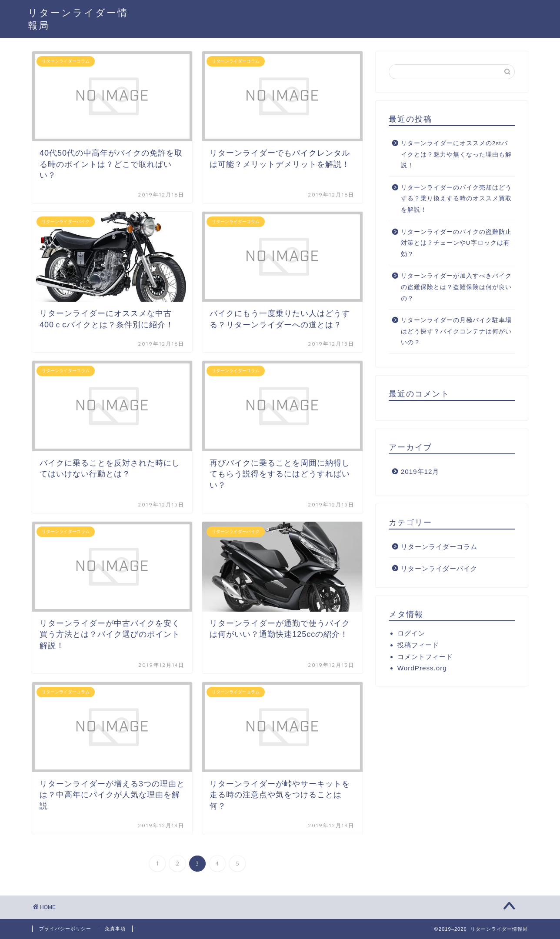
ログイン (411, 633)
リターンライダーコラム (439, 547)
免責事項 (115, 929)
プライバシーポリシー (65, 929)
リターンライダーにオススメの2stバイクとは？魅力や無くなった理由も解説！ (456, 154)
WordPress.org (422, 668)
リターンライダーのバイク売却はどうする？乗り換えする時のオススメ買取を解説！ (456, 199)
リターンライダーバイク (439, 568)
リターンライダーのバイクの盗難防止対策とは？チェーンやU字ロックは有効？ (456, 243)
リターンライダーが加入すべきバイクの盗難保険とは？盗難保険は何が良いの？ (456, 287)
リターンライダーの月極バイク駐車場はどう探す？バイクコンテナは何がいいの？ (456, 331)
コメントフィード (425, 657)
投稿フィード (418, 645)
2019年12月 (420, 471)
